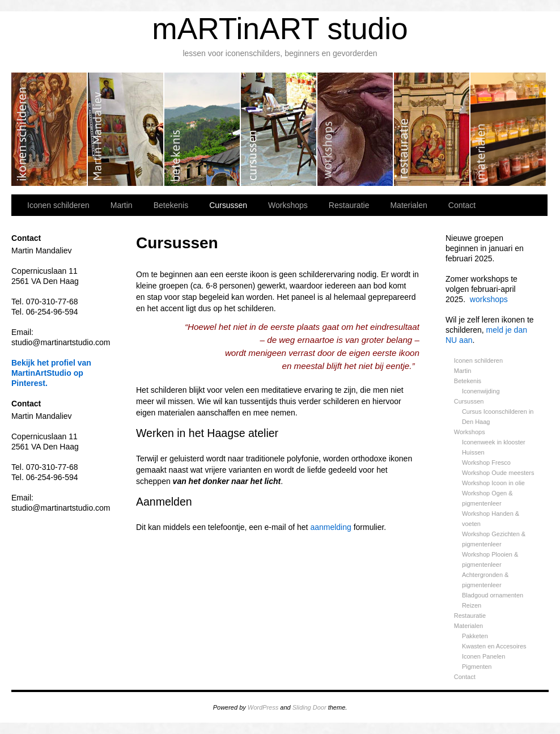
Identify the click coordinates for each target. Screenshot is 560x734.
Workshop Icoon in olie (493, 483)
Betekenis (203, 129)
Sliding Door (309, 707)
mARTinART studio (280, 29)
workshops (489, 299)
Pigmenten (477, 667)
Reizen (472, 605)
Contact (462, 205)
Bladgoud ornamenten (493, 595)
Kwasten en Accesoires (494, 646)
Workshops (356, 129)
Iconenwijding (481, 391)
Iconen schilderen (50, 129)
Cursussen (279, 129)
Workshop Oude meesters (498, 473)
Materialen (508, 129)
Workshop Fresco (486, 463)
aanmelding (330, 527)
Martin (126, 129)
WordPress (263, 707)
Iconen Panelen (483, 656)
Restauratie (432, 129)
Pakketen (475, 636)
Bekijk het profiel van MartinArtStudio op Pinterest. (51, 373)
